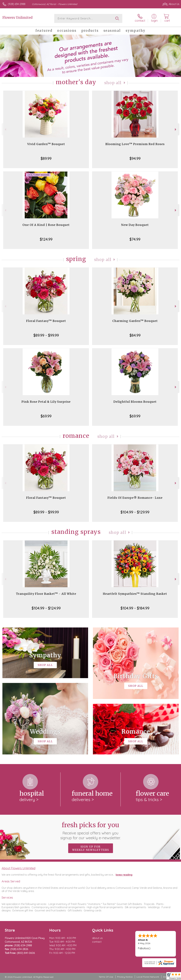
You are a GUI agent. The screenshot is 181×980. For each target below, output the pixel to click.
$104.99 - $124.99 (46, 608)
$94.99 (135, 158)
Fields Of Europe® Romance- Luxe (135, 498)
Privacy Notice (125, 977)
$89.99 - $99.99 (46, 335)
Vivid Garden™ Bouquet (46, 144)
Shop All (113, 83)
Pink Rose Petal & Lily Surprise (46, 402)
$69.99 (46, 416)
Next (176, 129)
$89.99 (46, 158)
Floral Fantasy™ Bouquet (46, 321)
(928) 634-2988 (17, 4)
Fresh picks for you (91, 831)
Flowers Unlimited (17, 18)
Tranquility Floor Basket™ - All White (46, 594)
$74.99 (135, 239)
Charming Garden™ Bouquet (135, 321)
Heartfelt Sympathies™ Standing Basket (135, 594)
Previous (5, 129)
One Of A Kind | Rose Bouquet (46, 225)
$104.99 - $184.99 (135, 608)
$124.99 (46, 239)
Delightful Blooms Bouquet (135, 402)
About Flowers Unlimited (18, 868)
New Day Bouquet (135, 225)
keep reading (124, 875)
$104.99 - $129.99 (135, 512)
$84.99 (135, 335)
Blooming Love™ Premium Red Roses (135, 144)
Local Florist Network (148, 977)
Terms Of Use (106, 977)
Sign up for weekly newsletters (91, 848)
